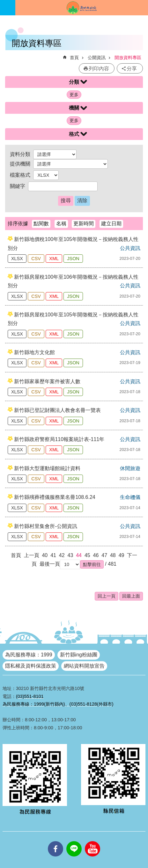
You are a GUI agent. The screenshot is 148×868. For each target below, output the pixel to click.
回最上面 (131, 596)
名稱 (61, 224)
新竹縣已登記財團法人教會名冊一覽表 (57, 410)
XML (54, 259)
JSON (73, 259)
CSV (36, 259)
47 (104, 555)
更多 (74, 95)
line (74, 841)
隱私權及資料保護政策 (31, 666)
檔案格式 (20, 175)
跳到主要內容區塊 (3, 3)
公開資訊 (97, 58)
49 (122, 555)
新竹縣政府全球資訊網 (82, 8)
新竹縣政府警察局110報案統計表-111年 (59, 439)
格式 (74, 134)
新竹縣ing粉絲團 (79, 655)
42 (62, 555)
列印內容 (99, 69)
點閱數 (41, 224)
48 (113, 555)
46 (96, 555)
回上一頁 (107, 596)
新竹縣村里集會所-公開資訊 (45, 526)
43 (70, 555)
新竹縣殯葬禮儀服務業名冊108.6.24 (55, 497)
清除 (82, 201)
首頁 (74, 58)
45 (87, 555)
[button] (92, 564)
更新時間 (84, 224)
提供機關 (20, 164)
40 (45, 555)
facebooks (56, 841)
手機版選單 (8, 8)
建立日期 (111, 224)
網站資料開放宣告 (84, 666)
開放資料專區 (128, 58)
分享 (132, 69)
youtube (93, 841)
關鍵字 (18, 186)
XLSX (17, 259)
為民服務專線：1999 (29, 655)
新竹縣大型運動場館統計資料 (47, 468)
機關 (74, 108)
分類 (74, 82)
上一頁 (32, 555)
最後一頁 (50, 564)
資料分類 (20, 154)
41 (53, 555)
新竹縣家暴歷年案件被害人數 (47, 381)
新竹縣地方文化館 (34, 352)
